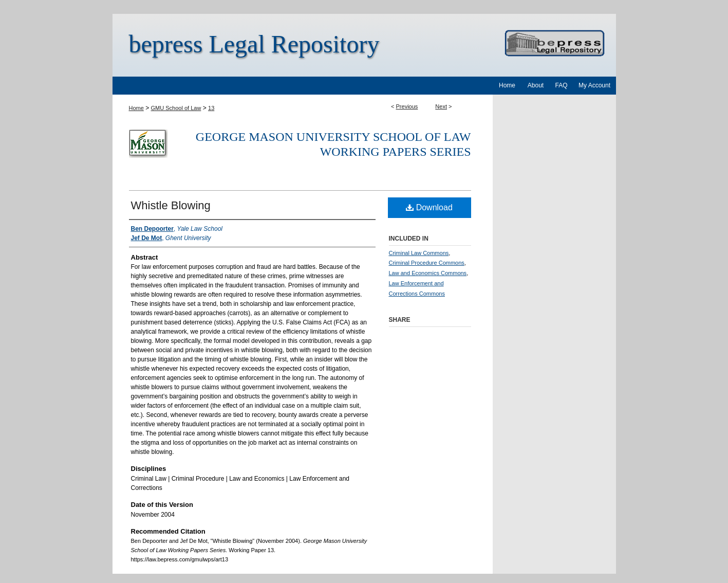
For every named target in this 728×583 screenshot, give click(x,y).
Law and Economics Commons (428, 273)
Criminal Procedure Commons (427, 263)
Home (136, 108)
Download (429, 207)
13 (211, 108)
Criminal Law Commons (419, 253)
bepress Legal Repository (254, 44)
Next (441, 106)
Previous (407, 106)
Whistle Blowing (171, 205)
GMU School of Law (176, 108)
